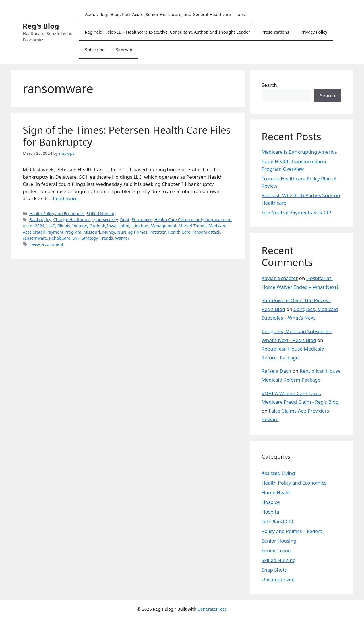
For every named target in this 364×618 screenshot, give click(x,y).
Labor (124, 226)
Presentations (275, 32)
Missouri (92, 232)
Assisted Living (278, 473)
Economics (142, 220)
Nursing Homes (132, 232)
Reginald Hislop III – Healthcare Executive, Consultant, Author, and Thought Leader (167, 32)
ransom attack (206, 232)
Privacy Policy (314, 32)
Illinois (64, 226)
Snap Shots (274, 570)
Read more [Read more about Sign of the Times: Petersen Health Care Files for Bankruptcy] (65, 198)
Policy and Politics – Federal (293, 531)
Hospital (271, 512)
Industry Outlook (89, 226)
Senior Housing (279, 541)
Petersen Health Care (170, 232)
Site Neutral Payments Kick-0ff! (296, 212)
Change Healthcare (72, 220)
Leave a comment (46, 244)
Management (163, 226)
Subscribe (95, 50)
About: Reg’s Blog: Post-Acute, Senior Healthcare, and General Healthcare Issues (165, 14)
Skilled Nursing (101, 214)
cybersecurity (105, 220)
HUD (51, 226)
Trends (106, 238)
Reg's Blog (41, 26)
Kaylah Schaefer (280, 278)
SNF (76, 238)
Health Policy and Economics (57, 214)
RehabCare (60, 238)
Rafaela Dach (276, 371)
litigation (140, 226)
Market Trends (193, 226)
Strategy (90, 238)
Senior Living (276, 550)
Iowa (112, 226)
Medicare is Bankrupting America (299, 152)
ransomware (35, 238)
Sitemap (124, 50)
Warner (122, 238)
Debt (125, 220)
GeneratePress (212, 609)
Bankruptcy (40, 220)
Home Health (277, 492)
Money (108, 232)
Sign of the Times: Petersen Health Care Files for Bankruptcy (127, 136)
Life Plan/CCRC (278, 521)
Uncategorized (278, 579)
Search (269, 85)
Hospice (271, 502)
